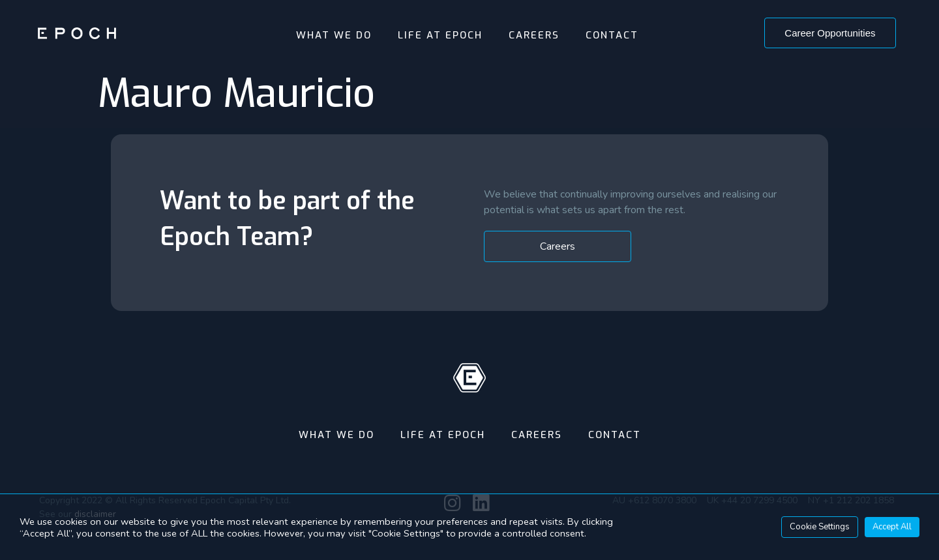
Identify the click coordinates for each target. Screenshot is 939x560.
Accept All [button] (892, 527)
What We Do (334, 35)
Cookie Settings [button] (820, 527)
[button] (830, 33)
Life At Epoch (440, 35)
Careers (534, 35)
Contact (612, 35)
